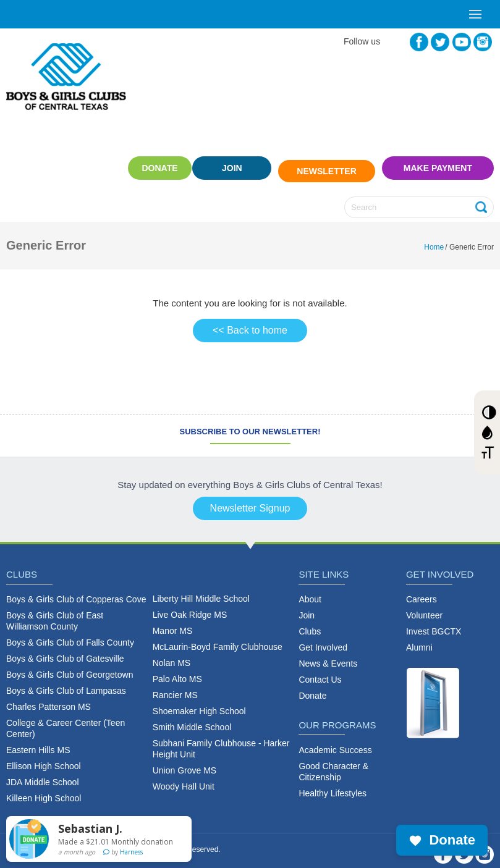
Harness (131, 852)
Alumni (419, 641)
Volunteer (424, 609)
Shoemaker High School (199, 704)
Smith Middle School (192, 720)
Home (434, 240)
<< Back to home (250, 323)
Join (232, 168)
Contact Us (320, 673)
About (310, 592)
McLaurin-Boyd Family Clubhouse (218, 640)
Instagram (483, 42)
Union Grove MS (184, 764)
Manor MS (173, 624)
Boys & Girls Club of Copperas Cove (76, 592)
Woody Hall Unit (184, 780)
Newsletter (326, 168)
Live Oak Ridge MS (190, 608)
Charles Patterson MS (49, 700)
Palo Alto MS (177, 672)
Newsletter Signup (250, 501)
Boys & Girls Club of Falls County (70, 636)
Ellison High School (44, 759)
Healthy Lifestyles (333, 786)
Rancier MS (175, 688)
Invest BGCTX (434, 625)
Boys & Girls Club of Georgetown (70, 668)
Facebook (419, 42)
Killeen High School (44, 791)
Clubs (310, 625)
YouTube (462, 42)
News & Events (328, 657)
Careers (422, 592)
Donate (146, 168)
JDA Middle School (43, 775)
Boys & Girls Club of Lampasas (66, 684)
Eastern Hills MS (38, 743)
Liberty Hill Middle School (201, 592)
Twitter (440, 42)
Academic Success (335, 743)
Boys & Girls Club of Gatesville (65, 652)
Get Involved (323, 641)
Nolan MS (172, 656)
